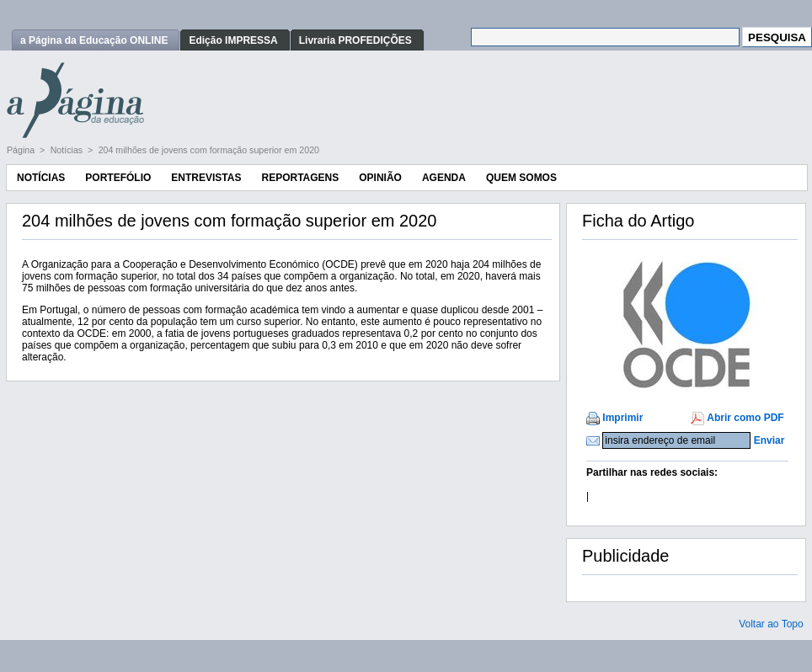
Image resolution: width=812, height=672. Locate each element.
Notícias (68, 150)
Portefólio (118, 178)
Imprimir (622, 418)
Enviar (769, 440)
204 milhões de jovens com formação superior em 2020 (209, 150)
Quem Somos (521, 178)
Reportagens (300, 178)
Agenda (444, 178)
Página (22, 150)
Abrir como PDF (745, 418)
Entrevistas (206, 178)
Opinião (380, 178)
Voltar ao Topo (771, 624)
